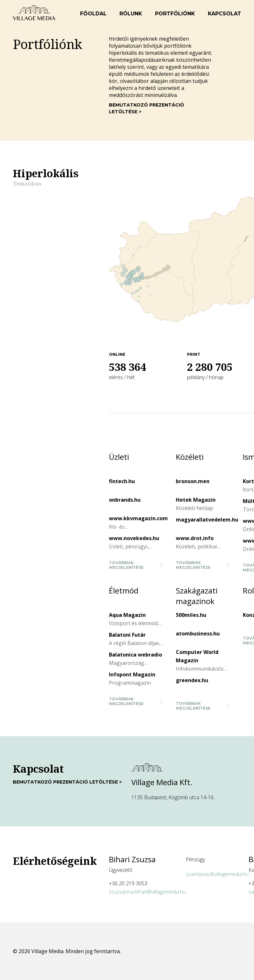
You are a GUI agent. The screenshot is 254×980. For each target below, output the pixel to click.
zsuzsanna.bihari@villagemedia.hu (147, 892)
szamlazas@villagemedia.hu (217, 874)
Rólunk (131, 14)
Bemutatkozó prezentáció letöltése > (147, 108)
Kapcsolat (225, 14)
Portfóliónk (175, 14)
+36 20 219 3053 (128, 883)
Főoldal (93, 14)
